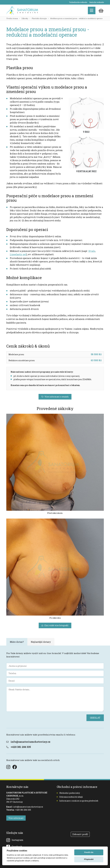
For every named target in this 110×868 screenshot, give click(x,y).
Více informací (16, 818)
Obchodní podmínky (68, 793)
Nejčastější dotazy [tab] (41, 642)
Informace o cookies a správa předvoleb (77, 801)
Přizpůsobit (89, 859)
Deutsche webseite (97, 2)
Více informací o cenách (55, 397)
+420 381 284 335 (19, 747)
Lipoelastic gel (18, 254)
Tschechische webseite (78, 2)
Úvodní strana (12, 18)
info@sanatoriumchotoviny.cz (28, 742)
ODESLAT (95, 718)
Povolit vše (89, 852)
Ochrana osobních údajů (70, 797)
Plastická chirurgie (39, 18)
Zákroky (25, 18)
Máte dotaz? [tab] (17, 642)
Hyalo (92, 251)
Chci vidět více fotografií (55, 625)
